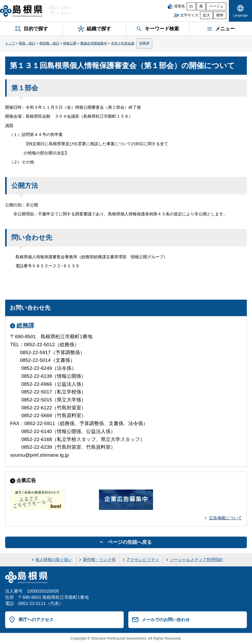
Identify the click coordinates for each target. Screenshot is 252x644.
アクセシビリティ (143, 560)
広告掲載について (226, 518)
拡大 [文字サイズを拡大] (206, 15)
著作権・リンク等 (99, 560)
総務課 (144, 43)
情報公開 (70, 43)
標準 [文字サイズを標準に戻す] (220, 15)
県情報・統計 (49, 43)
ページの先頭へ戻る (130, 542)
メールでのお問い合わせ (166, 620)
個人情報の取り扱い (54, 560)
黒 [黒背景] (201, 6)
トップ (10, 43)
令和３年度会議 (123, 43)
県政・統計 (27, 43)
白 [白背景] (191, 6)
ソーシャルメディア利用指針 (196, 560)
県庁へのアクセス (36, 620)
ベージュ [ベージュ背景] (216, 6)
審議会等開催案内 (94, 43)
